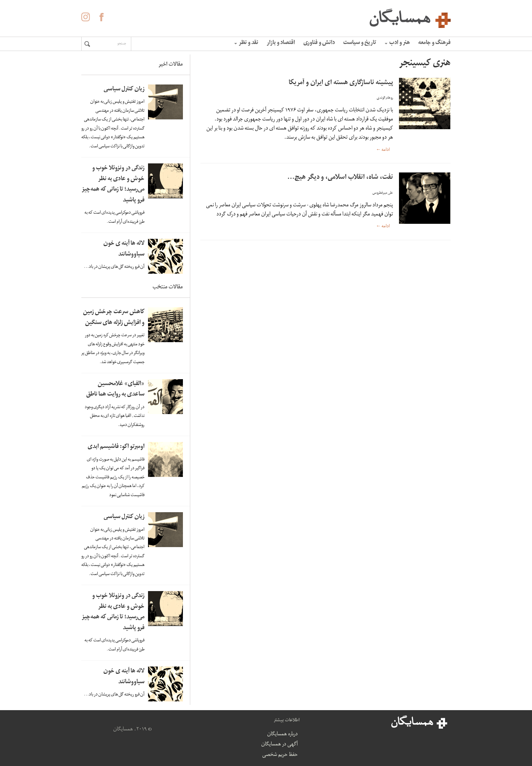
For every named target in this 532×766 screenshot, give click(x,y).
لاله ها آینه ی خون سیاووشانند (124, 249)
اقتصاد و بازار (281, 43)
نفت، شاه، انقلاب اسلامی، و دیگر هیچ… (340, 178)
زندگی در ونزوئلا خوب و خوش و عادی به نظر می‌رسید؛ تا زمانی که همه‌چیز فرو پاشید (113, 185)
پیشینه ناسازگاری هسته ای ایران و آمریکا (341, 83)
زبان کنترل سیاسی (124, 90)
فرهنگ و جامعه (434, 43)
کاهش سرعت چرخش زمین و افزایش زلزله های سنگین (114, 318)
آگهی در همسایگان (279, 745)
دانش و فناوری (319, 43)
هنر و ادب (397, 43)
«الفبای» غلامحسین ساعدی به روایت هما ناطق (115, 390)
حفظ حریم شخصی (280, 755)
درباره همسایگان (282, 735)
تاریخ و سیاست (360, 43)
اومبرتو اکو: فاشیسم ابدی (116, 447)
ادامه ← (383, 150)
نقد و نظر (246, 43)
